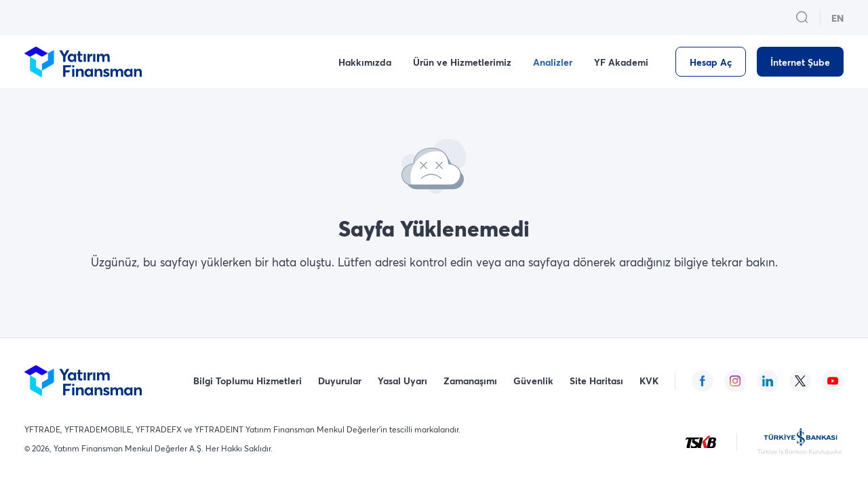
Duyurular (340, 381)
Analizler (553, 62)
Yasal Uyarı (402, 381)
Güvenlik (533, 381)
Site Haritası (596, 381)
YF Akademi (621, 62)
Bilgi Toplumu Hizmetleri (248, 381)
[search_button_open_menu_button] (802, 18)
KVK (649, 381)
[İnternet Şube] (800, 62)
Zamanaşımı (470, 381)
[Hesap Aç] (711, 62)
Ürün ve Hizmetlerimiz (462, 62)
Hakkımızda (365, 62)
